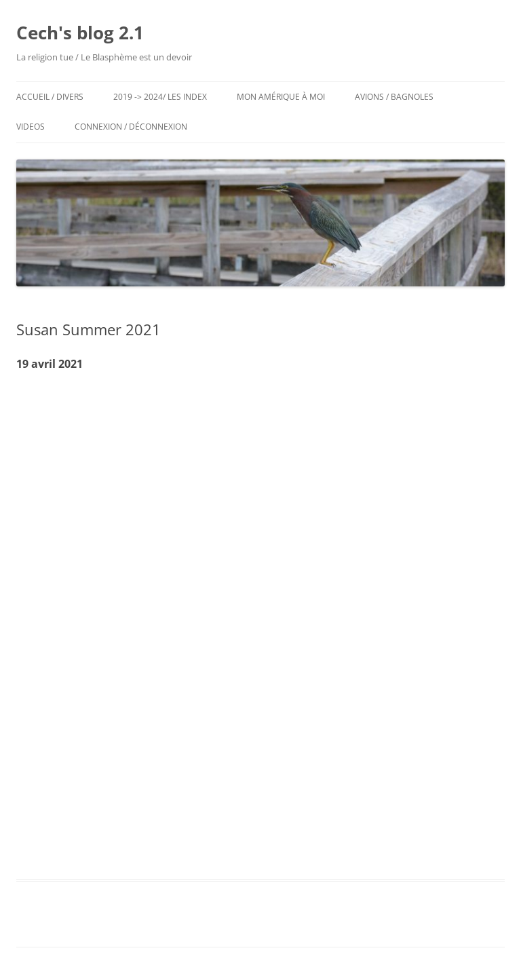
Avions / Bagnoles (394, 97)
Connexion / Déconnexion (131, 127)
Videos (31, 127)
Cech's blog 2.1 (80, 33)
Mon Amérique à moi (281, 97)
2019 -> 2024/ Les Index (160, 97)
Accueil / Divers (50, 97)
